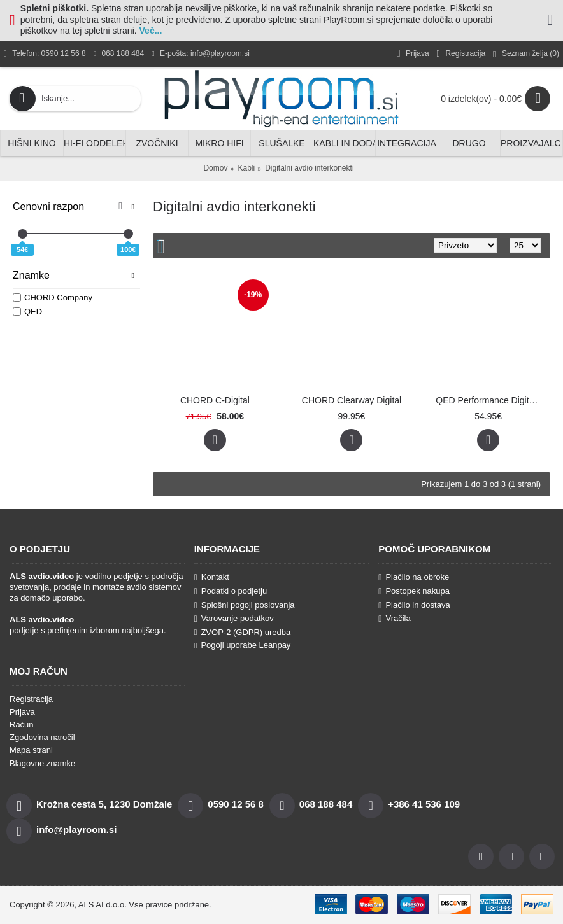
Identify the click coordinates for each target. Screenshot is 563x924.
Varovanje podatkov (234, 619)
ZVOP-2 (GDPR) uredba (243, 632)
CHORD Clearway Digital (352, 400)
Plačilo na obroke (414, 577)
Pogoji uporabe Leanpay (243, 645)
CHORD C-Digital (215, 400)
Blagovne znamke (42, 763)
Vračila (394, 619)
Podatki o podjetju (231, 591)
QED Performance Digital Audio (490, 400)
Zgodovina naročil (42, 737)
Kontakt (212, 577)
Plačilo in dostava (414, 605)
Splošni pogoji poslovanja (245, 605)
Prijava (22, 712)
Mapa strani (31, 750)
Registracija (31, 699)
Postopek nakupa (414, 591)
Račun (22, 724)
